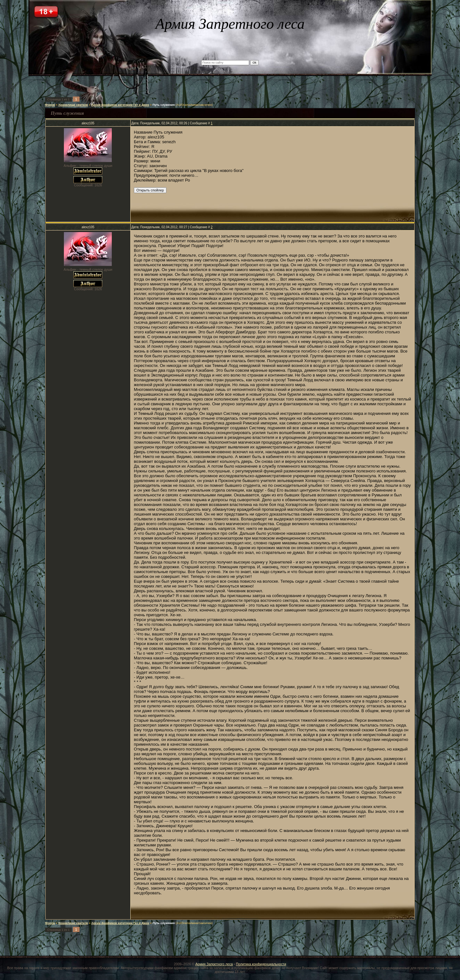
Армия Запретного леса (214, 964)
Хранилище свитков (73, 105)
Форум (50, 105)
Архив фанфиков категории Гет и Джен (120, 105)
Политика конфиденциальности (261, 964)
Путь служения (164, 105)
